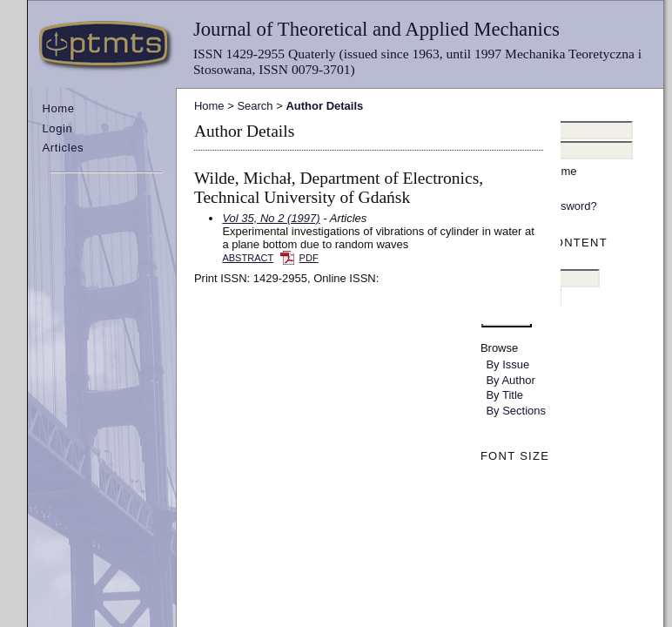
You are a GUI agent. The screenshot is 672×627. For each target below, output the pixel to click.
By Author (510, 380)
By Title (504, 395)
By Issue (507, 364)
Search (255, 106)
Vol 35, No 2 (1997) (271, 218)
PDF (309, 258)
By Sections (516, 411)
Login (57, 128)
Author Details (324, 106)
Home (58, 108)
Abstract (248, 258)
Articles (63, 148)
